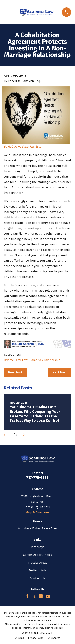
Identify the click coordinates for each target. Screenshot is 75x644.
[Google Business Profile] (41, 596)
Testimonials (37, 570)
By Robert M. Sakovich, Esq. (22, 147)
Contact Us (37, 578)
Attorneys (37, 547)
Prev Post (15, 372)
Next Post (60, 372)
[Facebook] (27, 596)
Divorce (9, 360)
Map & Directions (37, 512)
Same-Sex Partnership (45, 360)
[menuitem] (19, 638)
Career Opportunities (37, 555)
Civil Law (22, 360)
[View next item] (22, 435)
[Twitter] (34, 596)
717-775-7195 (37, 477)
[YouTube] (48, 596)
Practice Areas (37, 563)
